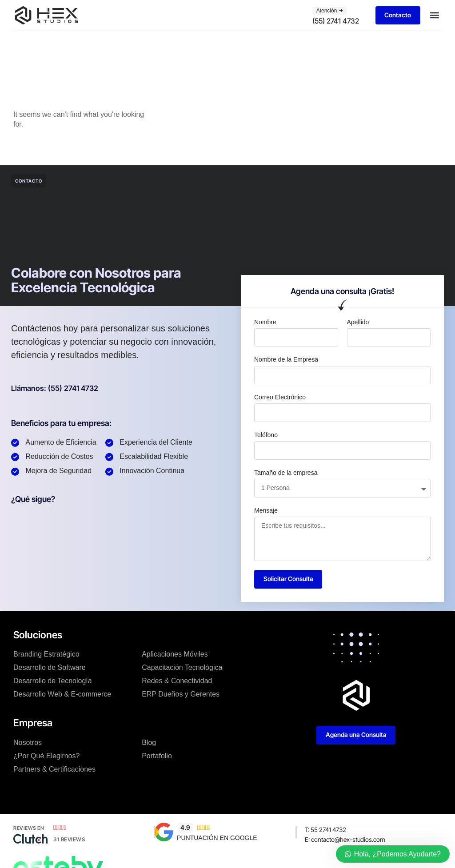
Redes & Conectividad (177, 682)
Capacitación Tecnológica (182, 668)
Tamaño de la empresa (286, 473)
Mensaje (266, 510)
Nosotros (28, 743)
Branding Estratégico (46, 655)
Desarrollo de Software (50, 668)
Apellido (358, 322)
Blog (149, 743)
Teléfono (266, 435)
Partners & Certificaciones (54, 770)
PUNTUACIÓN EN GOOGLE (217, 838)
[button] (434, 15)
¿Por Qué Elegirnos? (46, 756)
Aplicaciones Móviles (175, 655)
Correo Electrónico (280, 397)
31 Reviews (69, 840)
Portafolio (157, 756)
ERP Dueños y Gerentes (181, 695)
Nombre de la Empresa (286, 359)
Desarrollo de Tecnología (53, 682)
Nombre (265, 322)
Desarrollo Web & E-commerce (62, 695)
